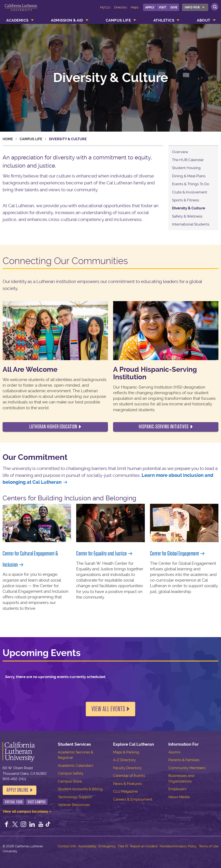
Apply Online (17, 790)
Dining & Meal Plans (189, 176)
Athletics (164, 20)
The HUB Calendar (188, 160)
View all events (108, 709)
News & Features (127, 784)
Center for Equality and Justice (102, 554)
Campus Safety (71, 773)
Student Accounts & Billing (80, 789)
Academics (17, 20)
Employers (177, 789)
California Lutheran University (21, 10)
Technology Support (75, 797)
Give (174, 7)
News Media (179, 797)
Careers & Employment (133, 799)
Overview (180, 152)
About (204, 20)
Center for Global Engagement (175, 554)
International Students (191, 224)
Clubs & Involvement (190, 192)
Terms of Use (209, 846)
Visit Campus (37, 802)
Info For (192, 7)
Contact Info (67, 846)
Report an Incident (144, 846)
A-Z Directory (124, 760)
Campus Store (70, 781)
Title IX (123, 846)
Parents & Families (184, 760)
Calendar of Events (129, 776)
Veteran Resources (74, 805)
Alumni (174, 752)
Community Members (187, 768)
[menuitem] (195, 7)
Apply (150, 7)
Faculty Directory (127, 768)
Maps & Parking (126, 752)
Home (8, 139)
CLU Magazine (125, 791)
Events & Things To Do (191, 184)
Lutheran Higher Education (53, 427)
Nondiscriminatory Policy (178, 846)
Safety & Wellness (187, 216)
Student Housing (186, 168)
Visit (162, 7)
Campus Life (118, 20)
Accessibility (87, 846)
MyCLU (105, 7)
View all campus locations (25, 811)
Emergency (107, 846)
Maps (135, 7)
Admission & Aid (67, 20)
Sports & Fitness (185, 200)
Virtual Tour (14, 802)
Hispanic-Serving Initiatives (164, 427)
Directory (121, 7)
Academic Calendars (75, 765)
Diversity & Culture (189, 208)
